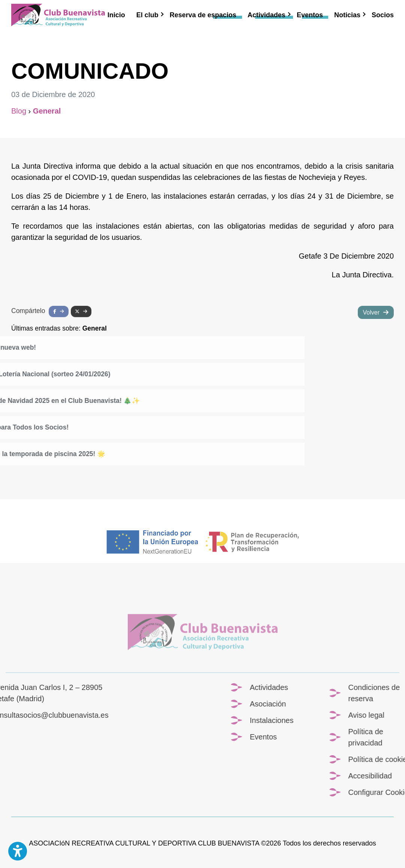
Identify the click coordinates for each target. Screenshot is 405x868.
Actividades (267, 15)
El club (147, 15)
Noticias (347, 15)
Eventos (310, 15)
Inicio (116, 15)
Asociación (337, 704)
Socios (383, 15)
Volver (371, 322)
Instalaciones (340, 720)
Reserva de (203, 15)
